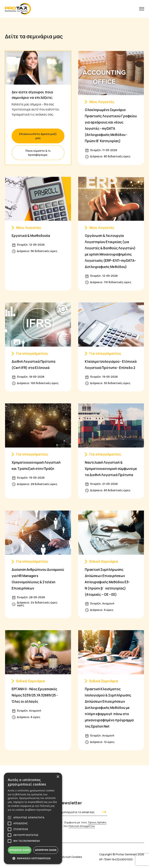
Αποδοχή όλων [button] (20, 850)
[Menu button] (142, 9)
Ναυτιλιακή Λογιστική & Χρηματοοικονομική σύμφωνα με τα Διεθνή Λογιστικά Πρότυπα (111, 469)
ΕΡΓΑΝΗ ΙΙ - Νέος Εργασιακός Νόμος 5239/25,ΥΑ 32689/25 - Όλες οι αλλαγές (35, 695)
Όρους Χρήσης (97, 822)
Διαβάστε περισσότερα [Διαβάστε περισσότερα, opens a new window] (38, 810)
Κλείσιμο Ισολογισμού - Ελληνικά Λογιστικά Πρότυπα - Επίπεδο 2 (111, 365)
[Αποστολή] (104, 812)
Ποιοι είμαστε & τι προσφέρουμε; (38, 153)
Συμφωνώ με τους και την (83, 824)
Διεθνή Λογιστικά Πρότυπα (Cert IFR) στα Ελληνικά (33, 365)
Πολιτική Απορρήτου (82, 826)
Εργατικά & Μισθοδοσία (31, 236)
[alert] (33, 818)
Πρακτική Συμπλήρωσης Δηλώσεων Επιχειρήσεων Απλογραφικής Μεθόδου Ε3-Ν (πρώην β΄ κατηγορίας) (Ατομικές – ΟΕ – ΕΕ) (107, 582)
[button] (33, 858)
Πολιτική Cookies (71, 857)
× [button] (58, 777)
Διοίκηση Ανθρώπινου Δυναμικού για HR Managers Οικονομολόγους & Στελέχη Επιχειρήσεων (38, 579)
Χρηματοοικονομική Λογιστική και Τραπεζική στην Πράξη (36, 466)
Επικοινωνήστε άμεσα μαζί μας (38, 136)
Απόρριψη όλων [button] (46, 850)
